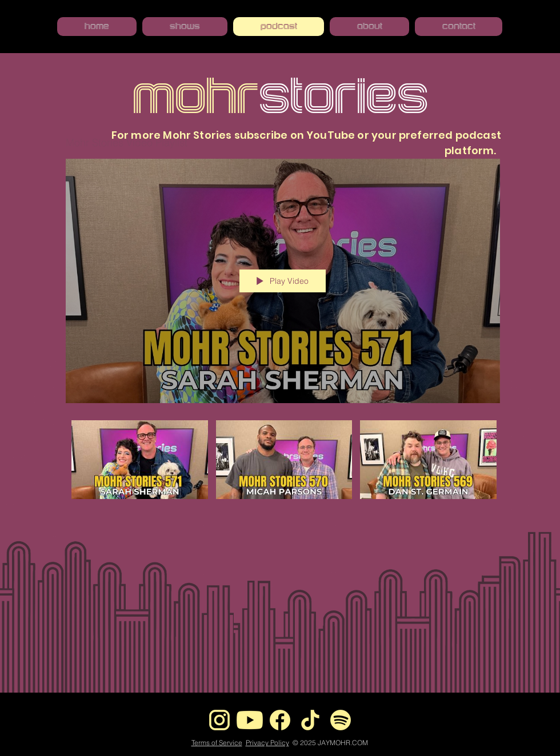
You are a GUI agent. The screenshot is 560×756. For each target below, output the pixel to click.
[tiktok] (310, 720)
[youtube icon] (250, 720)
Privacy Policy (267, 743)
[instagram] (219, 720)
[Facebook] (280, 720)
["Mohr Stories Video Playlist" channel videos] (283, 473)
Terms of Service (217, 743)
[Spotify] (341, 720)
